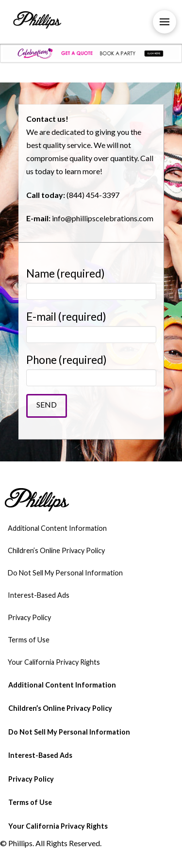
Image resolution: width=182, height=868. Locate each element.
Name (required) (91, 283)
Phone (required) (91, 369)
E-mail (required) (91, 326)
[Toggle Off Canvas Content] (165, 22)
